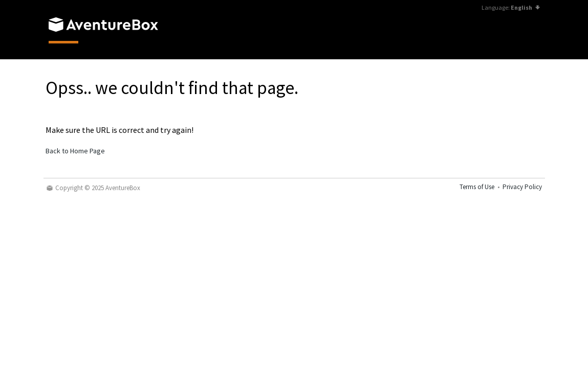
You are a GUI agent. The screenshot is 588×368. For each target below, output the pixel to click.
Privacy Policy (522, 187)
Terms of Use (477, 187)
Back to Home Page (75, 151)
